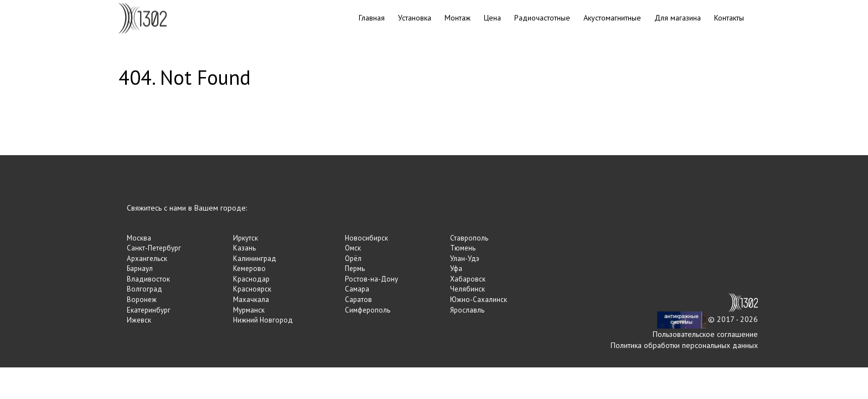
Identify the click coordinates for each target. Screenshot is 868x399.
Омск (353, 248)
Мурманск (249, 310)
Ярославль (467, 310)
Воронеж (142, 300)
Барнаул (140, 268)
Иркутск (246, 238)
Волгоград (144, 289)
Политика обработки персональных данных (684, 345)
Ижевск (139, 320)
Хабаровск (468, 279)
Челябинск (467, 289)
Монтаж (458, 18)
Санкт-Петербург (154, 248)
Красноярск (252, 289)
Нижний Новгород (263, 320)
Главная (372, 18)
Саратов (358, 300)
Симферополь (368, 310)
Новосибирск (366, 238)
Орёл (353, 259)
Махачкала (251, 300)
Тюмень (463, 248)
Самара (357, 289)
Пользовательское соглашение (705, 334)
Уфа (456, 268)
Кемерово (249, 268)
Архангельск (147, 259)
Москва (139, 238)
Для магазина (678, 18)
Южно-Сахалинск (479, 300)
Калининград (255, 259)
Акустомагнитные (612, 18)
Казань (244, 248)
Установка (415, 18)
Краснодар (251, 279)
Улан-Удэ (465, 259)
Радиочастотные (542, 18)
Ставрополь (469, 238)
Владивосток (148, 279)
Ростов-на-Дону (371, 279)
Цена (492, 18)
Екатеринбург (149, 310)
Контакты (729, 18)
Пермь (355, 268)
